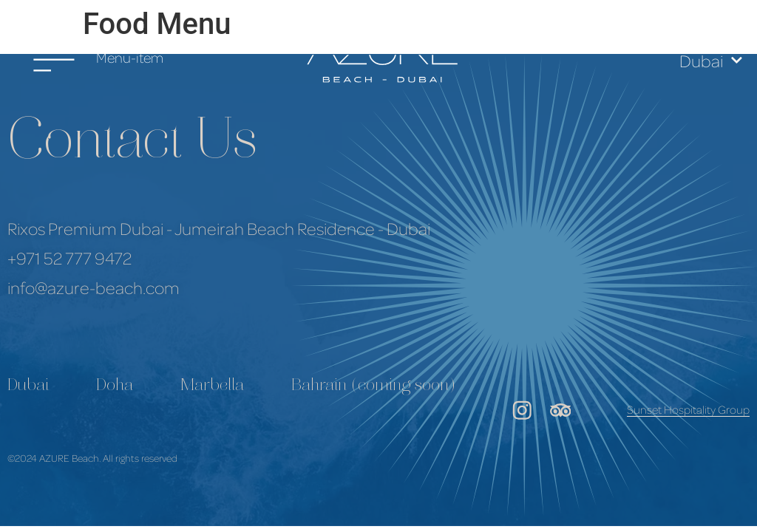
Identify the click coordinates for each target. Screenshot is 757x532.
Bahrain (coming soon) (373, 386)
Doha (115, 386)
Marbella (212, 386)
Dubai (711, 60)
